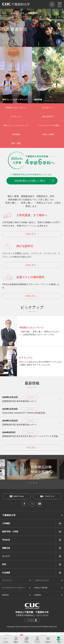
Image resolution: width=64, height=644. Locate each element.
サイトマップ (7, 580)
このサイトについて (42, 580)
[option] (32, 469)
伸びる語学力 (48, 117)
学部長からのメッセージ (16, 108)
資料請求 (5, 595)
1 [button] (28, 483)
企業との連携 (48, 134)
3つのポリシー (48, 108)
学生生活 (6, 540)
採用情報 (38, 595)
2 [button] (31, 483)
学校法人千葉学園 (41, 588)
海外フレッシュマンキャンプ (16, 125)
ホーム (5, 13)
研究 (4, 564)
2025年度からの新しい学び (30, 181)
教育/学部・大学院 (17, 13)
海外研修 (16, 134)
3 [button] (34, 483)
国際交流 (6, 548)
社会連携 (6, 573)
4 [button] (37, 483)
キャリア (6, 556)
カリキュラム (16, 117)
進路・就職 (16, 143)
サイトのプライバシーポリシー (14, 588)
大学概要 (6, 523)
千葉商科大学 (9, 515)
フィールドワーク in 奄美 (48, 125)
